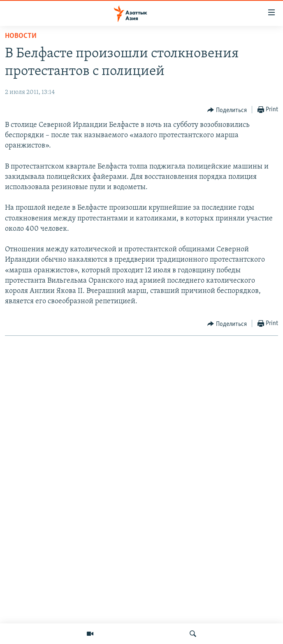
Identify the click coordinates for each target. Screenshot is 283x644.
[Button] (227, 110)
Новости (21, 36)
